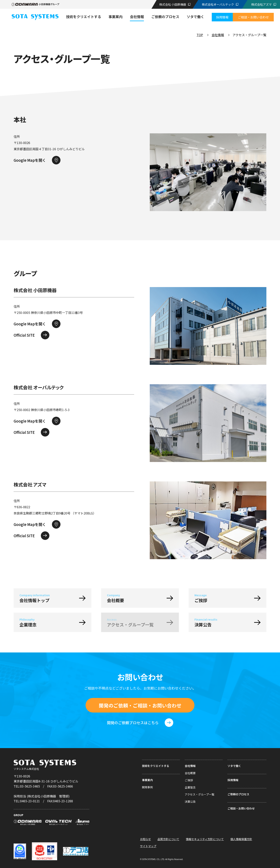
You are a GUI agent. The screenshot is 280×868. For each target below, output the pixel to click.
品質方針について (168, 839)
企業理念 (190, 787)
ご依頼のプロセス (238, 794)
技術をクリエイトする (156, 766)
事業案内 (147, 780)
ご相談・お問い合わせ (241, 808)
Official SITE (24, 335)
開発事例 (147, 787)
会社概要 (190, 773)
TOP (200, 35)
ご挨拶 (189, 780)
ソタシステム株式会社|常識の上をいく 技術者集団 (35, 17)
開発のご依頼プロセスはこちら (133, 723)
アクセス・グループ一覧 (199, 794)
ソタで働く (234, 766)
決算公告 (190, 802)
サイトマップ (148, 846)
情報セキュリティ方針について (205, 839)
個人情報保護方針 (241, 839)
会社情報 (218, 35)
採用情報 (233, 780)
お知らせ (145, 839)
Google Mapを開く (30, 160)
